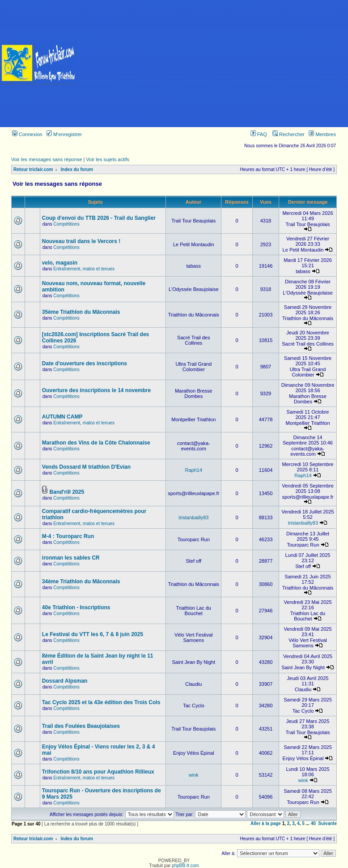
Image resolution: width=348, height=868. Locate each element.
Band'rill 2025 (67, 492)
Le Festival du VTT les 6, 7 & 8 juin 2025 (93, 634)
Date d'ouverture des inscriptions (85, 363)
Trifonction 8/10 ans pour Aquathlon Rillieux (98, 772)
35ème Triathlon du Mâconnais (81, 312)
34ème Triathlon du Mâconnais (81, 582)
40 (313, 823)
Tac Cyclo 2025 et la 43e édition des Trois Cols (101, 702)
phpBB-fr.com (185, 866)
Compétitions (66, 224)
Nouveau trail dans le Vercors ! (81, 241)
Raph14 (193, 470)
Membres (322, 134)
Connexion (27, 134)
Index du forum (77, 169)
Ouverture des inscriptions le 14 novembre (96, 390)
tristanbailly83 (193, 517)
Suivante (327, 823)
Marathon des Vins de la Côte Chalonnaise (96, 443)
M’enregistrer (64, 134)
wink (194, 775)
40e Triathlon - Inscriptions (76, 607)
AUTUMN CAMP (62, 417)
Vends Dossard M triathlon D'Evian (86, 467)
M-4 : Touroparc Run (68, 536)
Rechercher (289, 134)
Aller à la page (266, 823)
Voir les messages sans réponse (47, 159)
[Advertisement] (213, 64)
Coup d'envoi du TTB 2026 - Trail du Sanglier (99, 218)
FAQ (259, 134)
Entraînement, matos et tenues (84, 269)
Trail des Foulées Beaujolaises (81, 726)
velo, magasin (60, 263)
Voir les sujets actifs (108, 159)
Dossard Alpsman (65, 681)
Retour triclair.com (33, 169)
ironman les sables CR (71, 558)
